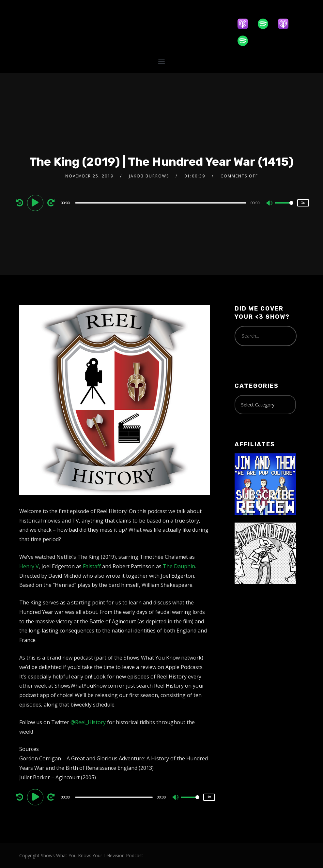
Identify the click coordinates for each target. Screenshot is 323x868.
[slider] (161, 203)
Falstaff (92, 566)
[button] (162, 61)
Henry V (29, 566)
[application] (161, 203)
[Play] (36, 203)
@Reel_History (88, 722)
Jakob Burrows (149, 176)
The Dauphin (179, 566)
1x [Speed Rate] (303, 203)
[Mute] (270, 204)
